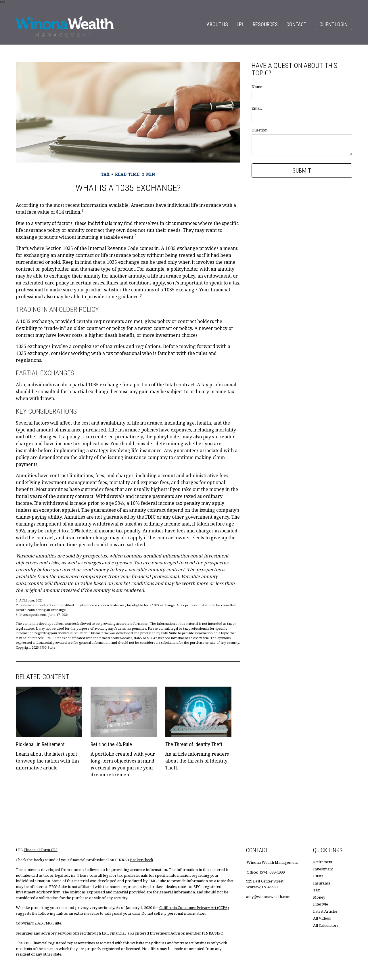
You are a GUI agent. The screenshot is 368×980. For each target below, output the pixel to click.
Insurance (322, 883)
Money (319, 897)
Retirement (323, 862)
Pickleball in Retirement (40, 744)
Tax (317, 890)
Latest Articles (325, 911)
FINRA (208, 933)
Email (257, 108)
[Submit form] (302, 171)
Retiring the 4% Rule (111, 744)
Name (257, 87)
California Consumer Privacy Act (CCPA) (194, 908)
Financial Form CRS (41, 850)
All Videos (322, 918)
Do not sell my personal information (173, 913)
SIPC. (219, 933)
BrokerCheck (142, 860)
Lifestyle (321, 904)
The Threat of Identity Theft (194, 744)
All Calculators (326, 925)
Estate (318, 876)
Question (259, 130)
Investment (323, 869)
